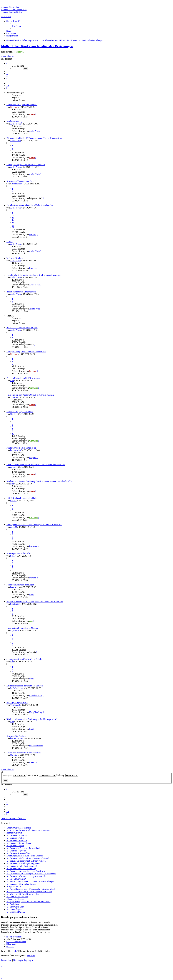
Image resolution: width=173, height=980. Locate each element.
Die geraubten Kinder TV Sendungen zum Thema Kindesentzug (34, 138)
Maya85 (33, 578)
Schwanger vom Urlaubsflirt (19, 553)
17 (13, 217)
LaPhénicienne (17, 688)
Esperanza (15, 630)
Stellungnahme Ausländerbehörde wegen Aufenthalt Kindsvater (34, 524)
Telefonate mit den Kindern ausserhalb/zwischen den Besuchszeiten (36, 465)
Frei (12, 381)
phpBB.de (31, 956)
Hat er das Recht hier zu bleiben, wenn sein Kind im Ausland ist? (35, 601)
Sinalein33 (15, 604)
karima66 (33, 546)
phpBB (15, 951)
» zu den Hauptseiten (10, 7)
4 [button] (7, 78)
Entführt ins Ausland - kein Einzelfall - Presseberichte (30, 205)
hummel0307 (16, 450)
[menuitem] (17, 26)
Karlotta (14, 755)
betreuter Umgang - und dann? (20, 412)
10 (13, 433)
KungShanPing (36, 712)
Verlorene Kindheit (15, 258)
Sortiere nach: (41, 775)
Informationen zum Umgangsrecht (21, 292)
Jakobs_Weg (35, 309)
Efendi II (33, 762)
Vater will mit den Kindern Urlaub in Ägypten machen (30, 395)
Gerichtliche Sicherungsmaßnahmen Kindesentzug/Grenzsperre (34, 275)
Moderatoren (18, 52)
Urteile (9, 241)
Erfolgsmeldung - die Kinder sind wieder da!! (26, 352)
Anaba (32, 114)
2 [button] (7, 74)
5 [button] (7, 81)
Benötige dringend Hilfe (17, 702)
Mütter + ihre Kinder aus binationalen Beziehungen (37, 46)
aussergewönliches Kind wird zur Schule (24, 659)
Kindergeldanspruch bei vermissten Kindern (26, 165)
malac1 (13, 500)
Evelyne (14, 107)
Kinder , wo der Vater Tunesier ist (21, 448)
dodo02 (14, 527)
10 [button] (8, 86)
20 (13, 225)
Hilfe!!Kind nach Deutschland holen (22, 498)
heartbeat (14, 587)
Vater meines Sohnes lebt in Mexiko (22, 628)
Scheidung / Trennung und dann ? (21, 181)
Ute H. (13, 414)
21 (13, 227)
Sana (12, 556)
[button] (7, 63)
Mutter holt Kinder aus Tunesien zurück (24, 753)
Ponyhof (33, 458)
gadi (31, 621)
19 (13, 222)
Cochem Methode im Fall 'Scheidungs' (23, 378)
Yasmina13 (15, 705)
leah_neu (33, 268)
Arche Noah (15, 124)
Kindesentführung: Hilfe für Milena (22, 105)
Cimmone (33, 388)
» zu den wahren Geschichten (14, 10)
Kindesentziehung (14, 121)
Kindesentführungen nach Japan (20, 585)
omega (13, 467)
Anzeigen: (15, 775)
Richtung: (67, 775)
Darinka (33, 234)
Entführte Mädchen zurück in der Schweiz (25, 686)
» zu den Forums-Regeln (12, 12)
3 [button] (7, 76)
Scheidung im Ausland (16, 736)
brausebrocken (17, 738)
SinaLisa (14, 397)
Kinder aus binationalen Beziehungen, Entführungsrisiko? (32, 719)
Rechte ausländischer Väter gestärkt (22, 328)
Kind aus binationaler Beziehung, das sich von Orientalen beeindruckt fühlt (39, 481)
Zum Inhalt (6, 17)
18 (13, 220)
